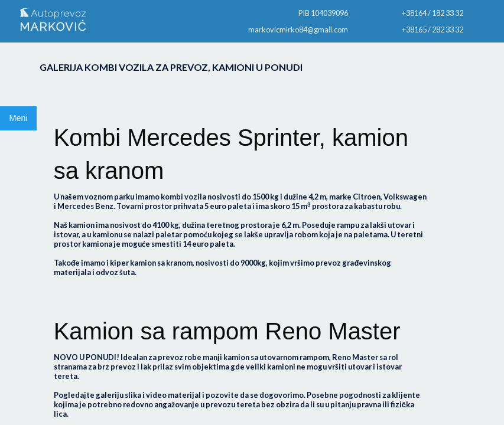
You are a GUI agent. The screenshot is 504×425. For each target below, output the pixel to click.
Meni (18, 118)
